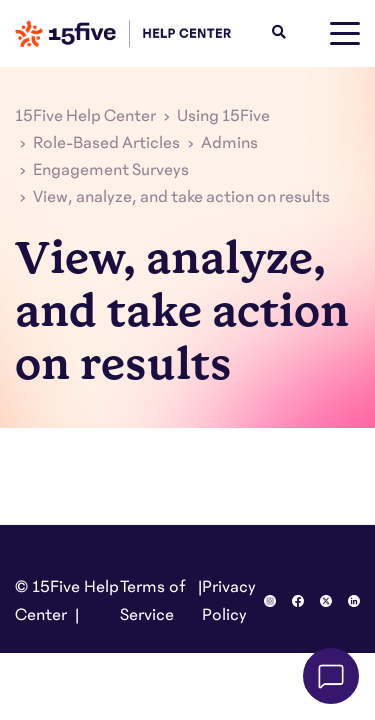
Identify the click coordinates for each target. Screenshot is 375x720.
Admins (229, 143)
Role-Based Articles (106, 143)
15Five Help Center (85, 116)
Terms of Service (153, 601)
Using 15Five (223, 116)
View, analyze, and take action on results (181, 197)
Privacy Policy (229, 601)
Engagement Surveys (111, 170)
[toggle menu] (345, 34)
